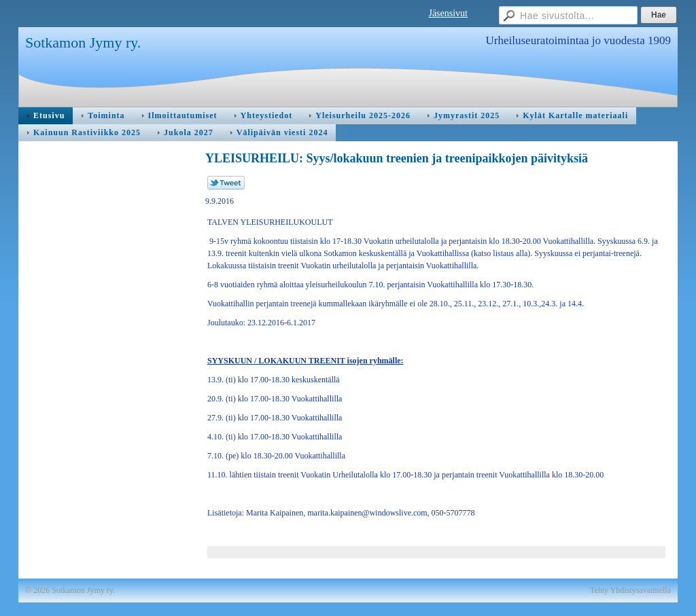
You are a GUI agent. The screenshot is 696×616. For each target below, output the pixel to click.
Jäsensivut (448, 13)
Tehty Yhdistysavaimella (630, 590)
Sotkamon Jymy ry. (83, 42)
